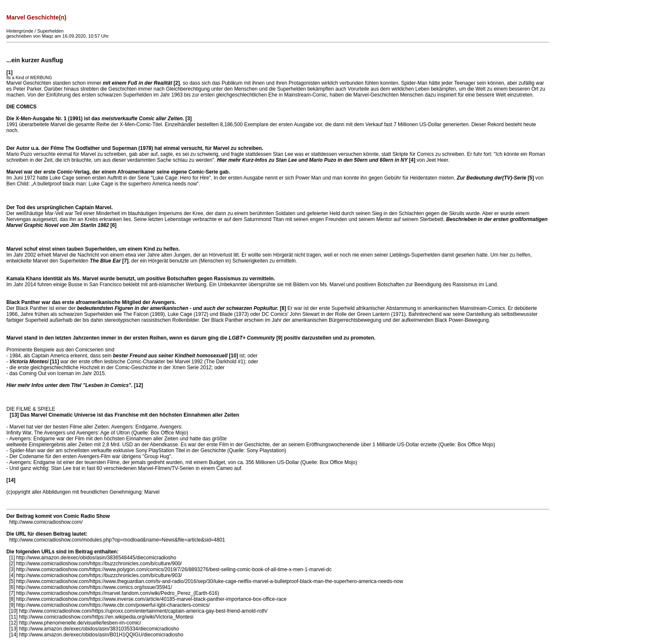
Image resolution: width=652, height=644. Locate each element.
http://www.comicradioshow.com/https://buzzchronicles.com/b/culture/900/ (99, 564)
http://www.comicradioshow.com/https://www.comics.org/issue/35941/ (94, 587)
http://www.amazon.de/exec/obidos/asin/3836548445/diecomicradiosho (96, 558)
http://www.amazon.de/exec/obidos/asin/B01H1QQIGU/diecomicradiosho (101, 635)
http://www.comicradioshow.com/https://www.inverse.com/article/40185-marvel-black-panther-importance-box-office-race (151, 599)
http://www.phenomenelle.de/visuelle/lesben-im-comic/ (80, 623)
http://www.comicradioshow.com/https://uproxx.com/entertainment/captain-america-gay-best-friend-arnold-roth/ (143, 611)
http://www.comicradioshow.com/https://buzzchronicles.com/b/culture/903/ (99, 575)
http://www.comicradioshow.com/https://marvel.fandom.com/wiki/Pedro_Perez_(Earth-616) (118, 593)
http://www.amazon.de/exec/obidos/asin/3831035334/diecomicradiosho (99, 629)
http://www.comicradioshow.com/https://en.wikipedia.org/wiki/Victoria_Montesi (106, 617)
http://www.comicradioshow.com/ (46, 522)
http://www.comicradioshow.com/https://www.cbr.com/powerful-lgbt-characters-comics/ (113, 605)
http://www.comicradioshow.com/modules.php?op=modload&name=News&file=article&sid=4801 (117, 540)
